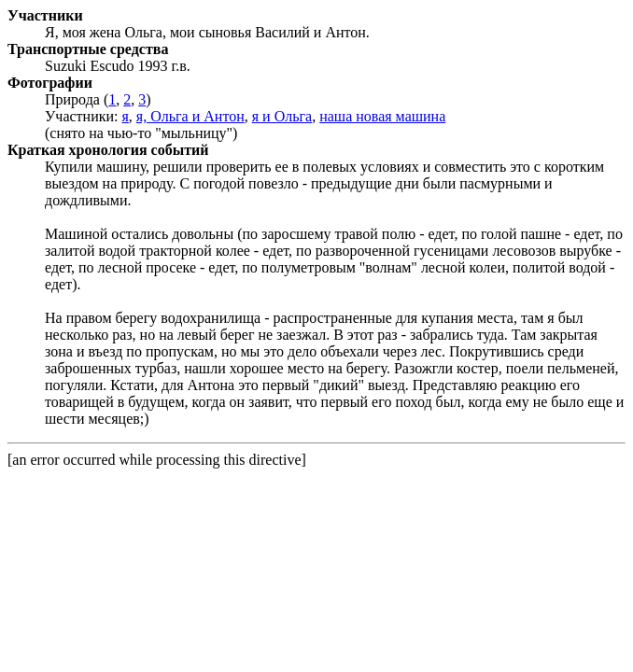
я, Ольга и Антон (190, 116)
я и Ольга (282, 116)
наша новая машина (382, 116)
